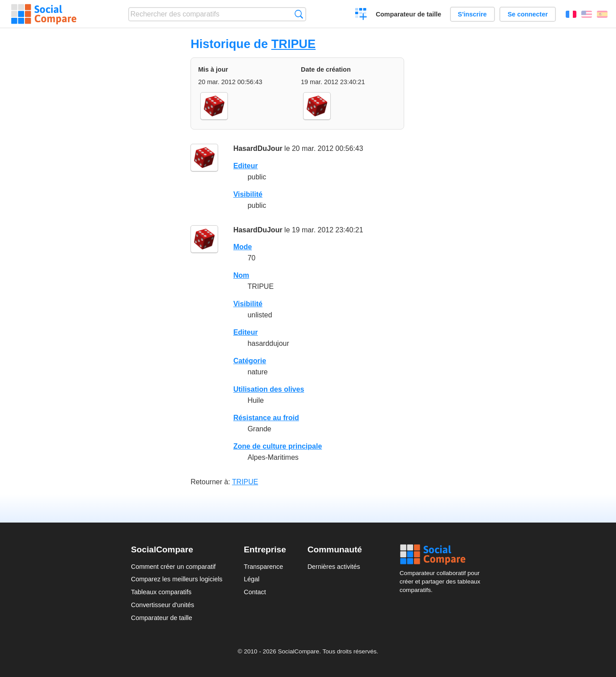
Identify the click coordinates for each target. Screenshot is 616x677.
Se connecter (527, 14)
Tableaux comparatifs (161, 592)
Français (571, 14)
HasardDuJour (258, 148)
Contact (255, 592)
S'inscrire (472, 14)
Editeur (245, 166)
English (587, 14)
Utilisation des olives (269, 389)
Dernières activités (334, 567)
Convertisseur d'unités (162, 605)
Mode (243, 247)
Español (602, 14)
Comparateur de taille (408, 14)
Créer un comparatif (361, 15)
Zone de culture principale (278, 446)
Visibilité (248, 194)
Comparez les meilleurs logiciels (177, 579)
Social (442, 555)
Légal (252, 579)
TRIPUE (293, 44)
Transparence (263, 567)
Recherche (299, 14)
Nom (241, 275)
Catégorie (250, 361)
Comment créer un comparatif (173, 567)
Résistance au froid (266, 418)
